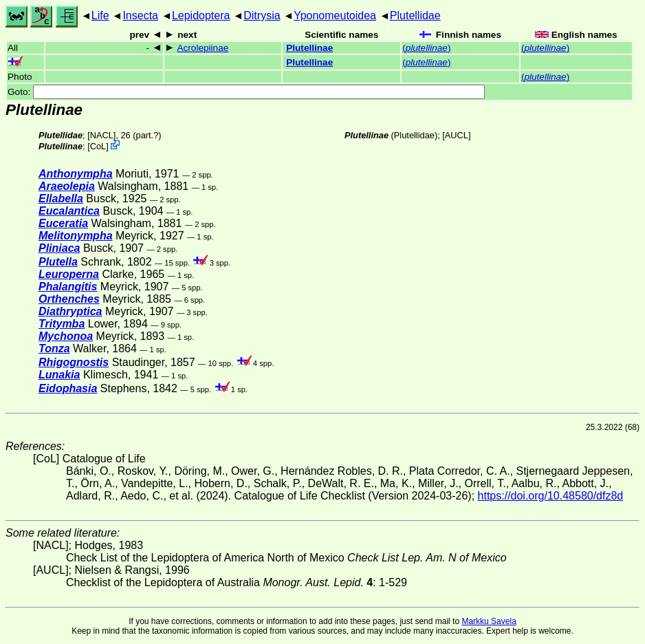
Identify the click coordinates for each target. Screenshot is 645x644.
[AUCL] (456, 135)
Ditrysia (262, 15)
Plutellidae (415, 15)
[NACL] (101, 135)
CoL (98, 146)
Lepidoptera (201, 15)
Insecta (140, 15)
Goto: (246, 92)
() (426, 48)
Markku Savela (489, 621)
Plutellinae (309, 48)
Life (100, 15)
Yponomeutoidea (335, 15)
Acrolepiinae (203, 48)
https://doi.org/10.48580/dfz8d (551, 496)
